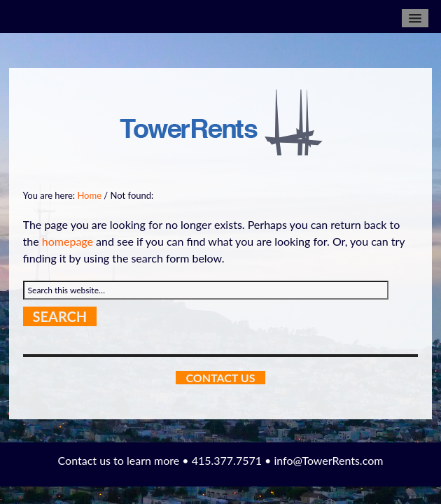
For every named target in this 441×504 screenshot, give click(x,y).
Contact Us (220, 378)
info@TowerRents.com (328, 460)
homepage (68, 241)
